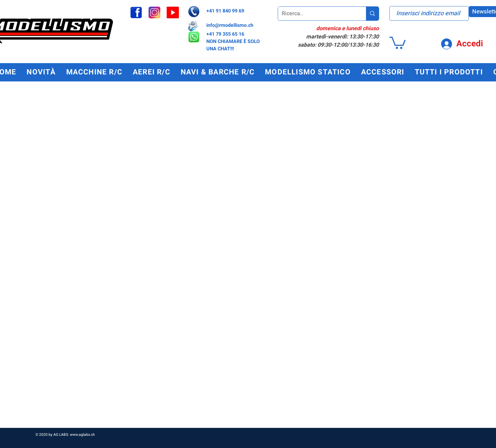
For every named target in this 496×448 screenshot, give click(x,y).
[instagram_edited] (154, 13)
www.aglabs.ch (82, 435)
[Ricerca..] (318, 14)
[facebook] (136, 13)
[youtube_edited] (173, 13)
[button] (398, 42)
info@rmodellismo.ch (230, 25)
